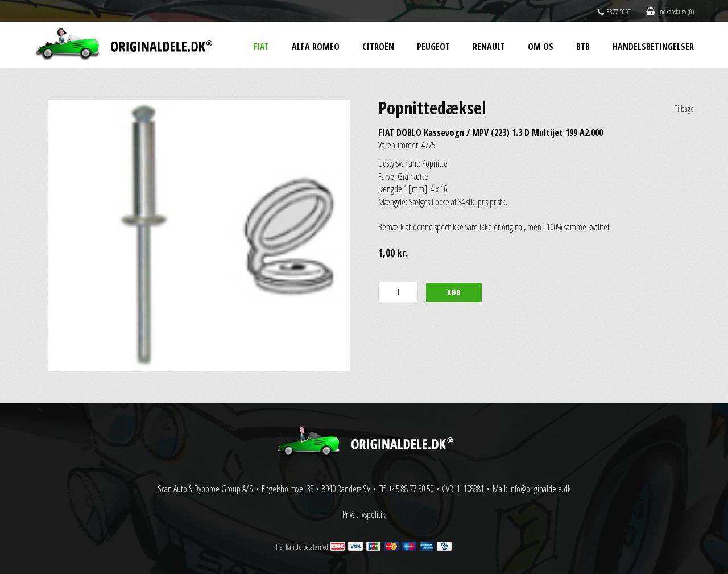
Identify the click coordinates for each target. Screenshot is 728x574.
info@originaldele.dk (540, 489)
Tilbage (684, 108)
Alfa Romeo (316, 47)
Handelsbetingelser (653, 47)
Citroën (378, 47)
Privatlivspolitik (364, 514)
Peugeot (433, 47)
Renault (489, 47)
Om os (541, 47)
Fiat (261, 47)
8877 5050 (614, 12)
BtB (583, 47)
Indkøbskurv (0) (670, 12)
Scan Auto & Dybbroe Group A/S (205, 489)
